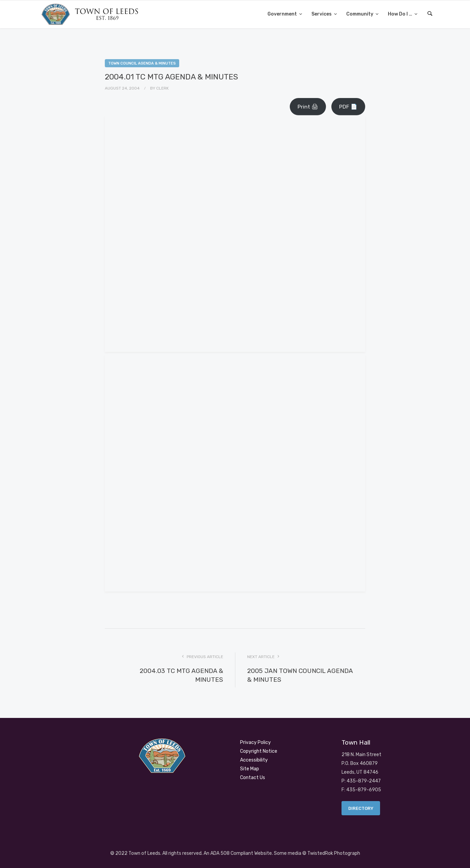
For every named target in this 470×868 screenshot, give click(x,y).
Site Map (250, 769)
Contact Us (253, 778)
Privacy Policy (255, 742)
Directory (361, 808)
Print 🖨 (308, 107)
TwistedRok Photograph (334, 853)
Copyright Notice (259, 751)
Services (322, 14)
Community (360, 14)
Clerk (162, 88)
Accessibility (254, 760)
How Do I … (401, 14)
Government (283, 14)
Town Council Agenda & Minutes (142, 63)
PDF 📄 (348, 107)
